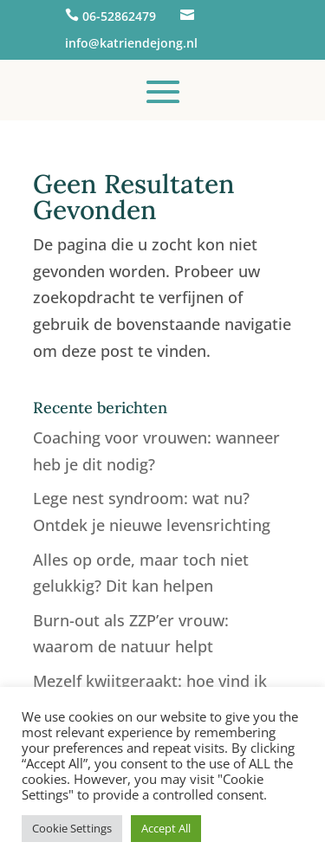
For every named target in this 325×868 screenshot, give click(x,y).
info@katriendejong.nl (131, 43)
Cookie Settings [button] (72, 828)
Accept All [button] (166, 828)
